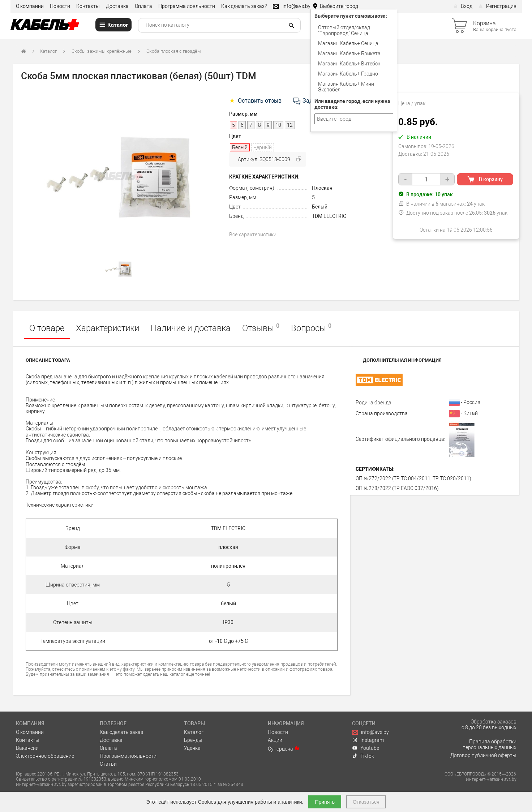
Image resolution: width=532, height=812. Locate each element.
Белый (320, 207)
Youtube (366, 748)
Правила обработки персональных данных (490, 744)
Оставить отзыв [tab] (256, 101)
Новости (60, 6)
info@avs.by (371, 732)
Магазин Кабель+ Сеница (348, 43)
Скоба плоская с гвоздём (174, 51)
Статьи (108, 764)
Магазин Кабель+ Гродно (348, 74)
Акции (275, 740)
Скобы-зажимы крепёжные (102, 51)
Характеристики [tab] (108, 328)
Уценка (192, 748)
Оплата (143, 6)
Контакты (88, 6)
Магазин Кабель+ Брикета (349, 53)
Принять (325, 802)
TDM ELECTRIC (329, 216)
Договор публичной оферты (483, 755)
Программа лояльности (187, 6)
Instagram (368, 740)
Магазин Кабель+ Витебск (349, 64)
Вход (463, 6)
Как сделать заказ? (244, 6)
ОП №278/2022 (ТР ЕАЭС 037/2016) (397, 488)
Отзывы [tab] (261, 328)
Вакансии (27, 748)
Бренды (193, 740)
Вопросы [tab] (311, 328)
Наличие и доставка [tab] (191, 328)
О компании (30, 6)
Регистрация (497, 6)
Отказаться (366, 802)
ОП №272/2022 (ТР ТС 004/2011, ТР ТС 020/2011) (413, 478)
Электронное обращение (45, 756)
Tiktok (363, 756)
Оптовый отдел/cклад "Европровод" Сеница (344, 30)
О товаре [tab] (47, 328)
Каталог (48, 51)
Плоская (322, 188)
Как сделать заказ (121, 732)
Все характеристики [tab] (253, 235)
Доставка (117, 6)
